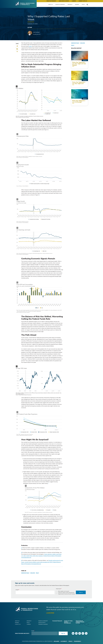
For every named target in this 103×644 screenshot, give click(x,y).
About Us (50, 5)
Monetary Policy (25, 573)
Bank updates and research (64, 591)
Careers (74, 1)
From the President (51, 1)
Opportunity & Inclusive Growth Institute (67, 594)
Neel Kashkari (36, 32)
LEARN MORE (50, 613)
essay (30, 46)
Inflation (33, 573)
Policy (83, 5)
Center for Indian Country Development (66, 593)
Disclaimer (56, 641)
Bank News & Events (64, 1)
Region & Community (60, 5)
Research (70, 5)
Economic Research (57, 621)
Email (17, 590)
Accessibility (64, 641)
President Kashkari (43, 624)
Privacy (71, 641)
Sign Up (63, 633)
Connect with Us (83, 1)
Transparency (77, 641)
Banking (77, 5)
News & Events (42, 623)
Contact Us (18, 624)
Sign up (81, 592)
